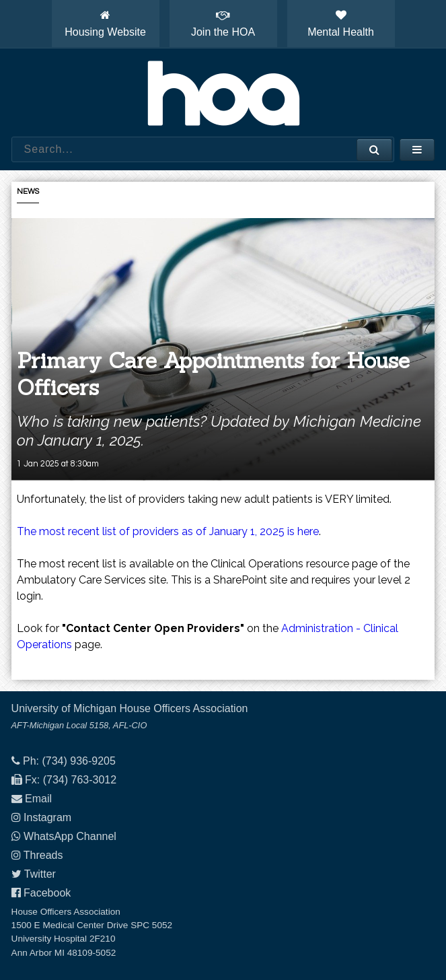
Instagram (47, 817)
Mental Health (341, 24)
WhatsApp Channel (70, 836)
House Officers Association (223, 93)
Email (38, 799)
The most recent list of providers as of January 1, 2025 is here (168, 531)
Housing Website (105, 24)
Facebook (47, 893)
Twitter (40, 874)
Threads (43, 855)
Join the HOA (223, 24)
